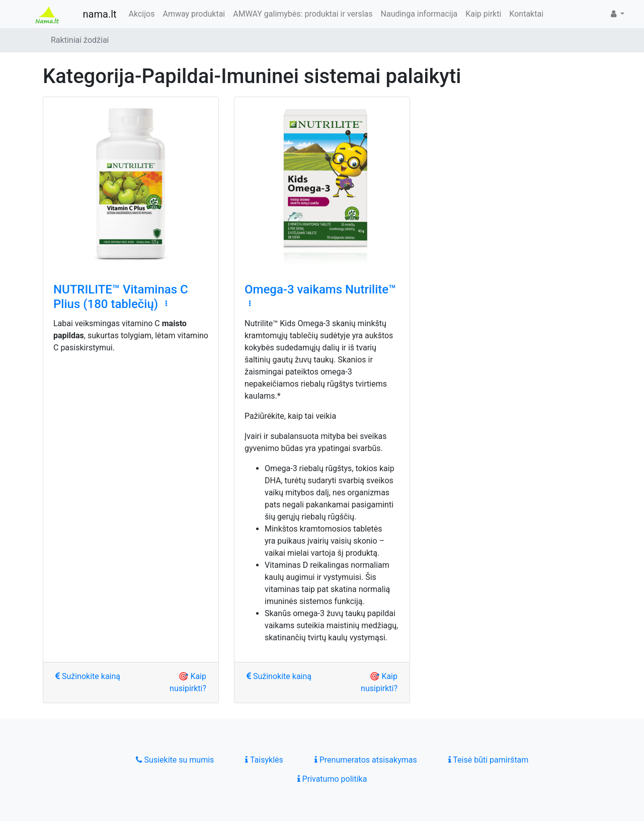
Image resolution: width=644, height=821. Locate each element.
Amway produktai (194, 14)
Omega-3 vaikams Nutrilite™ (320, 289)
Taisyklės (264, 760)
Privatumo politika (332, 779)
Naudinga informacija (419, 14)
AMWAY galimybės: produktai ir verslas (303, 14)
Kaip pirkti (483, 14)
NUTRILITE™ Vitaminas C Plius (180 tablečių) (121, 297)
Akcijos (142, 14)
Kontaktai (526, 14)
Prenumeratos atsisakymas (366, 760)
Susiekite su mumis (175, 760)
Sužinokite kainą (88, 676)
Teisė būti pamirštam (489, 760)
